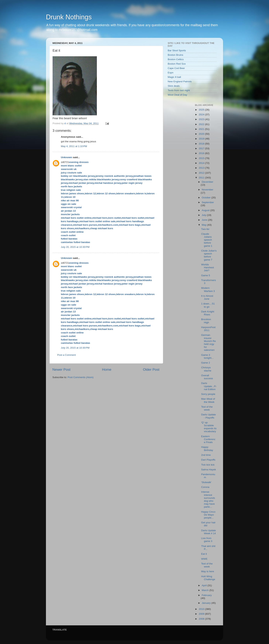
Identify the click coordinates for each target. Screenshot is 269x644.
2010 (202, 609)
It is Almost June (207, 297)
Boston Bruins (175, 55)
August (206, 210)
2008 (202, 619)
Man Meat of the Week (208, 400)
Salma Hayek (208, 470)
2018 (202, 144)
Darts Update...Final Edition (209, 386)
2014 (202, 163)
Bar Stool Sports (177, 50)
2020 (202, 134)
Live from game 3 (207, 540)
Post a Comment (67, 355)
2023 (202, 119)
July (204, 215)
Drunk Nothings (69, 17)
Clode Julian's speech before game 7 (209, 255)
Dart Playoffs (208, 460)
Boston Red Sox (177, 64)
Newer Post (61, 370)
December (208, 182)
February (207, 595)
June (205, 220)
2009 (202, 614)
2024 (202, 114)
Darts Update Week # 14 (208, 532)
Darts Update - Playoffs (208, 416)
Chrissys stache (206, 369)
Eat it (204, 554)
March (206, 590)
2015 (202, 158)
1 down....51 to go (208, 305)
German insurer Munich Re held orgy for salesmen (208, 342)
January (207, 603)
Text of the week (207, 408)
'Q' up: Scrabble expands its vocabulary (209, 427)
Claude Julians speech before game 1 (207, 240)
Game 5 (206, 275)
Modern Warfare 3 (208, 289)
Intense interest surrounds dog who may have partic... (208, 499)
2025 (202, 110)
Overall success (207, 377)
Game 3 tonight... (207, 356)
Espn (171, 73)
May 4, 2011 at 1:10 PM (74, 146)
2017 (202, 148)
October (207, 198)
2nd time (206, 455)
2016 (202, 153)
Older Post (151, 370)
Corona (205, 487)
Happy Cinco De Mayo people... (208, 515)
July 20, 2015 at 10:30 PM (75, 247)
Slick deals (174, 86)
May (205, 225)
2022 (202, 124)
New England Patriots (180, 81)
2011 (202, 178)
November (208, 190)
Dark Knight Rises (208, 313)
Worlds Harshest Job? (207, 267)
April (205, 585)
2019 (202, 139)
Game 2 (206, 363)
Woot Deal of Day (177, 95)
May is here (208, 571)
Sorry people (208, 394)
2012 (202, 173)
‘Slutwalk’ (206, 482)
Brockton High (206, 321)
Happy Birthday (207, 448)
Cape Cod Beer (176, 68)
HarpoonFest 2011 (208, 329)
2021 (202, 129)
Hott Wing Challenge (208, 578)
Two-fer (205, 229)
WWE (204, 559)
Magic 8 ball (174, 77)
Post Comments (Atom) (81, 377)
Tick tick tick (208, 465)
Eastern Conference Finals (208, 439)
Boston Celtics (176, 59)
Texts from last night (179, 90)
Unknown (67, 157)
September (208, 202)
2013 (202, 168)
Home (107, 370)
